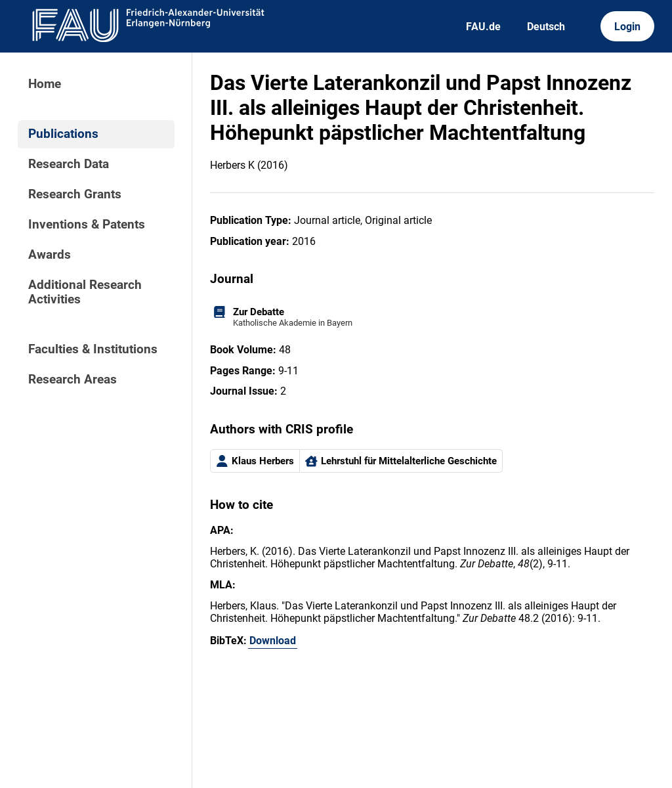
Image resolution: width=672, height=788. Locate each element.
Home (45, 84)
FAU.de (483, 27)
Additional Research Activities (85, 292)
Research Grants (75, 194)
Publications (63, 134)
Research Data (69, 164)
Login (627, 27)
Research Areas (73, 380)
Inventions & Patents (87, 225)
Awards (50, 255)
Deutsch (546, 27)
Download (273, 641)
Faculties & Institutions (93, 349)
